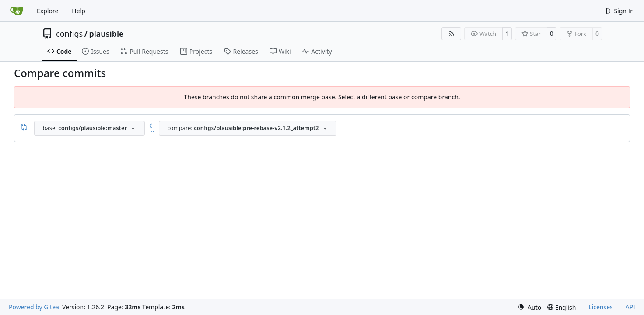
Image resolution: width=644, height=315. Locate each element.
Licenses (601, 307)
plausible (106, 34)
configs (69, 34)
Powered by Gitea (34, 307)
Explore (47, 11)
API (630, 307)
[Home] (17, 11)
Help (79, 11)
